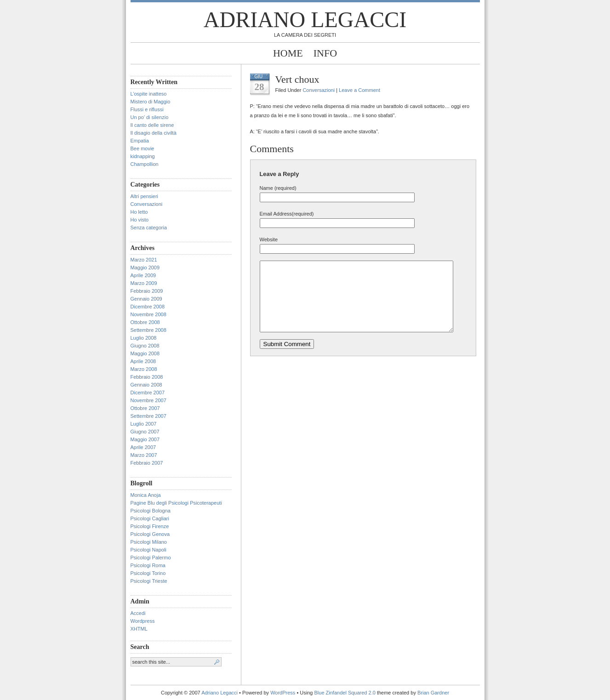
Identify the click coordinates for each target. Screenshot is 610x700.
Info (325, 53)
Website (269, 239)
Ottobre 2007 (145, 408)
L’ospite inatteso (149, 94)
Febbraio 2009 (147, 291)
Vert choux (297, 79)
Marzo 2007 (144, 455)
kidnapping (143, 156)
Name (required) (278, 188)
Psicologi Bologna (151, 511)
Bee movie (143, 148)
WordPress (283, 693)
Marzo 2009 (144, 283)
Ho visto (140, 220)
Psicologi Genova (150, 534)
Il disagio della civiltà (154, 133)
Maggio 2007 (145, 439)
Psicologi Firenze (150, 526)
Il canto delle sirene (152, 125)
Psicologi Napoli (148, 550)
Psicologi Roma (148, 565)
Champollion (145, 164)
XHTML (139, 629)
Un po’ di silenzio (150, 117)
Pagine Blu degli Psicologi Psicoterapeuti (176, 503)
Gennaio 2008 (146, 385)
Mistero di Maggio (151, 102)
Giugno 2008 (145, 346)
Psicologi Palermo (151, 558)
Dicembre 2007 (148, 393)
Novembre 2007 (148, 400)
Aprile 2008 (143, 361)
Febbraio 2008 (147, 377)
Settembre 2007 (148, 416)
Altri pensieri (145, 196)
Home (288, 53)
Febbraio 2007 (147, 463)
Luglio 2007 (144, 424)
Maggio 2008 (145, 353)
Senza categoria (149, 228)
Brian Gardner (433, 693)
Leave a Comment (359, 90)
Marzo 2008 (144, 369)
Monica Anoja (146, 495)
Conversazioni (147, 204)
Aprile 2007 (143, 447)
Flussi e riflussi (147, 109)
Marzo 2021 (144, 260)
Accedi (138, 613)
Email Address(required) (287, 214)
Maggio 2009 (145, 267)
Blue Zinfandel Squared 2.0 (345, 693)
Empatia (140, 141)
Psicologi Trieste (149, 581)
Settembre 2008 (148, 330)
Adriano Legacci (305, 20)
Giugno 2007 (145, 432)
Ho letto (139, 212)
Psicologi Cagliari (150, 518)
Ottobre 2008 (145, 322)
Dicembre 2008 (148, 307)
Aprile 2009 (143, 275)
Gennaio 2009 (146, 299)
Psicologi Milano (149, 542)
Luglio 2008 (144, 338)
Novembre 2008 (148, 314)
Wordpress (143, 621)
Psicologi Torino (148, 573)
